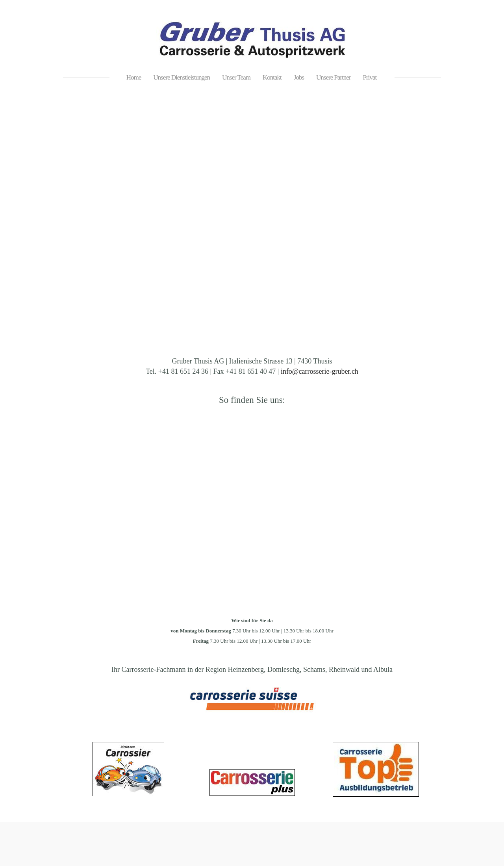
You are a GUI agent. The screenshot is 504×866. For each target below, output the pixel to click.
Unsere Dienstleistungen (182, 77)
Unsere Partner (334, 77)
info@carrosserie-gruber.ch (320, 371)
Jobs (299, 77)
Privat (370, 77)
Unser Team (236, 77)
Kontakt (272, 77)
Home (134, 77)
